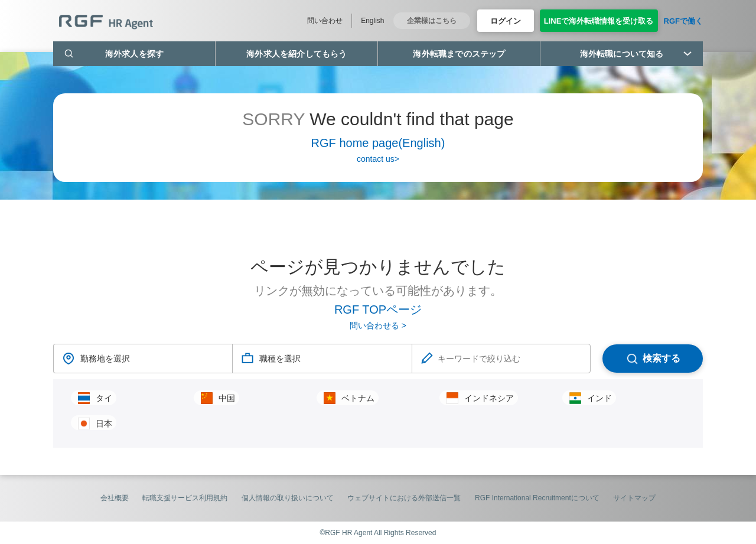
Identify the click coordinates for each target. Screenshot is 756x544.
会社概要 (115, 498)
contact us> (378, 159)
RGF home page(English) (378, 143)
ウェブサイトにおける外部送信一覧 (404, 498)
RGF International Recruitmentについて (537, 498)
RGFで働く (683, 21)
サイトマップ (634, 498)
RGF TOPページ (378, 310)
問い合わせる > (378, 325)
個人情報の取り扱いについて (288, 498)
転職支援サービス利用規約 (185, 498)
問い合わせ (325, 21)
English (372, 21)
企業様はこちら (432, 21)
